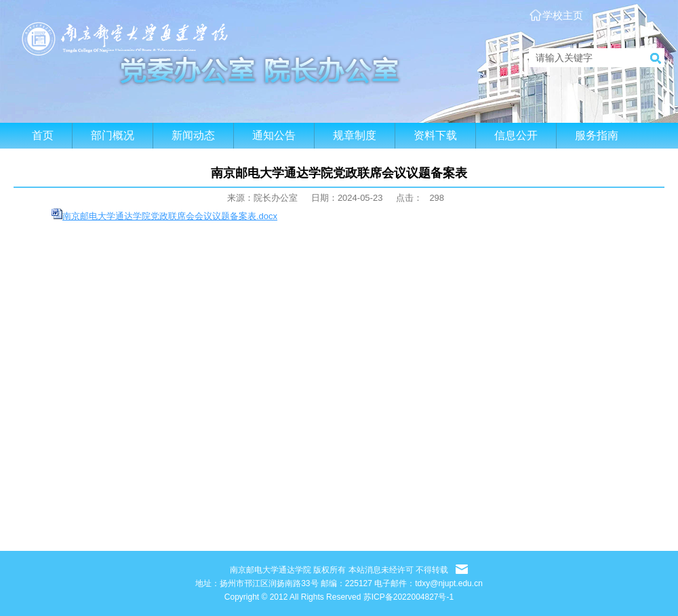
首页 (43, 135)
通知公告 (274, 135)
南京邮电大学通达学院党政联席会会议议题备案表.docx (170, 216)
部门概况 (113, 135)
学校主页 (563, 15)
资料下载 (435, 135)
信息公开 (516, 135)
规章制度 (355, 135)
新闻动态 (193, 135)
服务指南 (597, 135)
